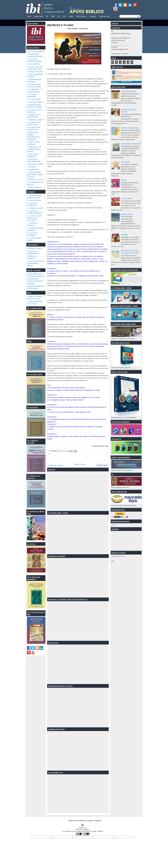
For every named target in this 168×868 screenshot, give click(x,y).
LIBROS (124, 180)
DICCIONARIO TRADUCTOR (131, 144)
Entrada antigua (102, 465)
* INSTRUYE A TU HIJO (35, 180)
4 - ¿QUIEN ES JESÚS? (35, 208)
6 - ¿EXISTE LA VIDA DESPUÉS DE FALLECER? (34, 218)
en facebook (97, 821)
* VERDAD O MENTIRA (35, 72)
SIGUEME (124, 235)
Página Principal (80, 464)
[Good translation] (79, 834)
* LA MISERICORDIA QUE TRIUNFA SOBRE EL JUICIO (35, 175)
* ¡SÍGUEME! (32, 167)
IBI (47, 16)
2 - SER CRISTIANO (34, 200)
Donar (113, 525)
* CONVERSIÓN (33, 170)
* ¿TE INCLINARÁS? (34, 99)
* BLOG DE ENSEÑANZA (36, 51)
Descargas (93, 16)
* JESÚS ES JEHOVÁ (35, 187)
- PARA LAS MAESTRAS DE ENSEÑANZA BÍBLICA (36, 264)
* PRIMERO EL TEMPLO (36, 120)
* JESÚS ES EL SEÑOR (35, 164)
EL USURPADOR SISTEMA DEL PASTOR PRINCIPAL (35, 281)
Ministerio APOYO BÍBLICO (77, 821)
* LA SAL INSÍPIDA (34, 64)
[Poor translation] (86, 834)
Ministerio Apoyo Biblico (118, 556)
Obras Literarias (81, 16)
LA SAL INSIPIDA (127, 198)
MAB (53, 16)
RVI (59, 16)
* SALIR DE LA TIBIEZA (35, 102)
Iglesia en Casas (105, 16)
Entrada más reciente (55, 465)
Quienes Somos (39, 16)
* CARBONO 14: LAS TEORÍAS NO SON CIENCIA (34, 149)
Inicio (29, 16)
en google (90, 821)
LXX (64, 16)
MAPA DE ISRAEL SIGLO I (130, 128)
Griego (71, 16)
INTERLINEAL (126, 162)
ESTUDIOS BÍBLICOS (128, 91)
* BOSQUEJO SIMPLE (35, 248)
